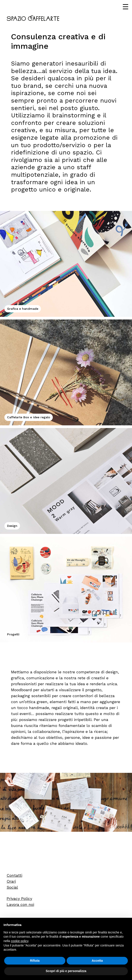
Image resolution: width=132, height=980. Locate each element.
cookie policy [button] (19, 941)
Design (12, 526)
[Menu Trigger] (125, 7)
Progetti (13, 634)
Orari (11, 881)
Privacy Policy (19, 898)
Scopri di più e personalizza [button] (66, 971)
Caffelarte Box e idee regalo (29, 417)
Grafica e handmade (23, 309)
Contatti (14, 875)
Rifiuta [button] (35, 961)
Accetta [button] (97, 961)
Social (12, 887)
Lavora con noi (20, 904)
